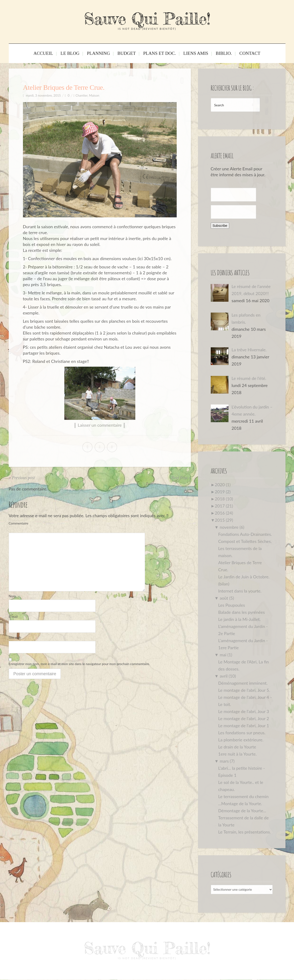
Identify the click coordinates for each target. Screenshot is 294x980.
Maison (94, 95)
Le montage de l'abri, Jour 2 (244, 718)
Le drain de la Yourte (237, 747)
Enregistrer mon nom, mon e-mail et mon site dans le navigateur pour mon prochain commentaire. (79, 665)
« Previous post (22, 478)
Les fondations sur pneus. (242, 733)
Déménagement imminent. (243, 683)
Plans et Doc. (158, 54)
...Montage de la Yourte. (240, 804)
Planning (103, 54)
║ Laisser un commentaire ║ (100, 425)
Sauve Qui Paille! (147, 19)
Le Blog (77, 54)
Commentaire (19, 523)
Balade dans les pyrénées (242, 612)
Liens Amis (191, 54)
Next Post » (181, 478)
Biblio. (217, 54)
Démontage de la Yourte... (242, 811)
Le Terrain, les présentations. (245, 832)
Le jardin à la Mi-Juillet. (240, 619)
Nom (12, 596)
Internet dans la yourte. (240, 591)
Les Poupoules (232, 605)
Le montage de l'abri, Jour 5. (244, 690)
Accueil (53, 54)
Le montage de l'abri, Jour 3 (244, 711)
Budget (128, 54)
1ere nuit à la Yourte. (238, 754)
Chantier (81, 95)
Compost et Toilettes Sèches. (245, 541)
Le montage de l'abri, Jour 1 (244, 726)
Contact (240, 54)
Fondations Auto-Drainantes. (245, 534)
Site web (15, 638)
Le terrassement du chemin (244, 796)
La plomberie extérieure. (241, 740)
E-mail (13, 617)
